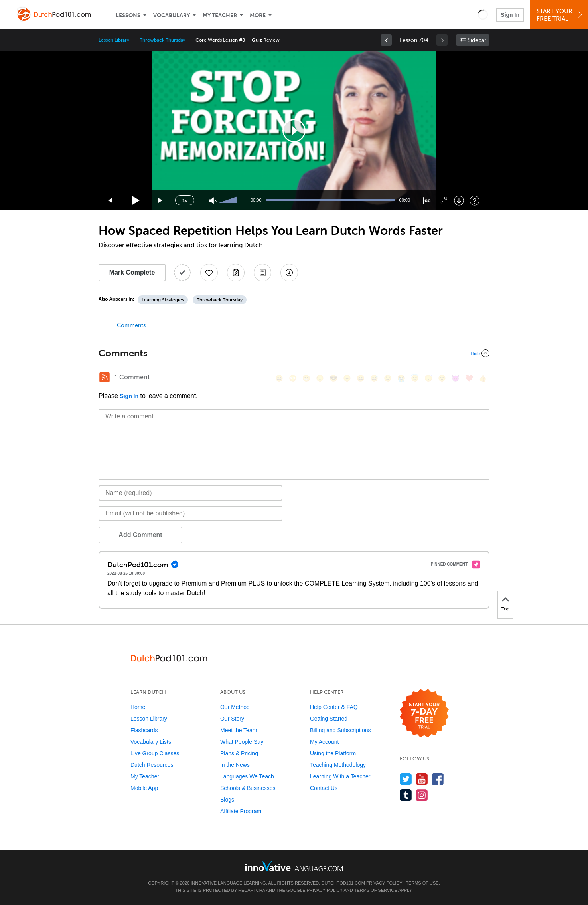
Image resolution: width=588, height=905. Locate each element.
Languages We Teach (247, 776)
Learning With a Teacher (340, 776)
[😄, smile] (279, 378)
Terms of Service (376, 890)
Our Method (235, 707)
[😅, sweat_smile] (374, 378)
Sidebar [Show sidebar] (477, 40)
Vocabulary (172, 15)
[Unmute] (213, 201)
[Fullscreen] (443, 201)
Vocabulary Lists (151, 742)
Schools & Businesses (248, 788)
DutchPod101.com (343, 883)
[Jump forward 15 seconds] (161, 201)
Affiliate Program (241, 811)
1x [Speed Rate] (185, 200)
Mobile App (144, 788)
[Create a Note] (236, 273)
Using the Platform (333, 753)
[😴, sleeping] (428, 378)
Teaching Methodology (338, 765)
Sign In (510, 15)
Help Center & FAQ (334, 707)
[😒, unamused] (320, 378)
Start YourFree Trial (560, 15)
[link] (386, 40)
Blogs (227, 800)
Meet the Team (239, 730)
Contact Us (324, 788)
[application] (294, 131)
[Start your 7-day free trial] (424, 714)
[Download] (459, 201)
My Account (324, 742)
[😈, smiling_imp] (456, 378)
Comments (131, 325)
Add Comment (140, 535)
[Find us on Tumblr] (406, 795)
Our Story (232, 719)
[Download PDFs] (262, 273)
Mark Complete (132, 272)
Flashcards (144, 730)
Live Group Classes (155, 753)
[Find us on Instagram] (422, 795)
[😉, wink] (388, 378)
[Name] (190, 493)
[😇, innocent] (415, 378)
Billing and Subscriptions (340, 730)
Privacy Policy (384, 883)
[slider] (229, 200)
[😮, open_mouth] (442, 378)
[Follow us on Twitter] (406, 779)
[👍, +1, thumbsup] (483, 378)
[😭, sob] (401, 378)
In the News (235, 765)
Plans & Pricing (239, 753)
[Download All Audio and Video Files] (289, 273)
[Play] (136, 201)
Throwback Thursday (162, 40)
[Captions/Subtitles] (428, 201)
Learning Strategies (163, 300)
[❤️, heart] (469, 378)
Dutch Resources (152, 765)
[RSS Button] (105, 377)
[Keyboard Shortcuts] (475, 201)
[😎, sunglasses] (333, 378)
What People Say (242, 742)
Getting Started (329, 719)
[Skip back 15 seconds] (110, 201)
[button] (483, 14)
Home (138, 707)
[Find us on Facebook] (438, 779)
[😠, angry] (347, 378)
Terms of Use (422, 883)
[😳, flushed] (293, 378)
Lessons (128, 15)
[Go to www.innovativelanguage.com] (294, 866)
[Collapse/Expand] (294, 353)
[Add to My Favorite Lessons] (209, 273)
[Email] (190, 513)
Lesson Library (114, 40)
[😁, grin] (306, 378)
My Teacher (220, 15)
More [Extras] (258, 15)
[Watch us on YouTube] (422, 779)
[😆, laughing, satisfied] (361, 378)
